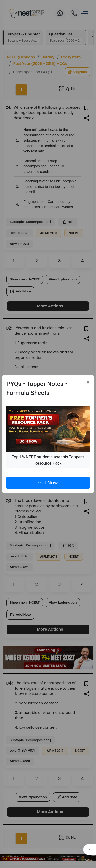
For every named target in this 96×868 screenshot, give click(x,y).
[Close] (88, 382)
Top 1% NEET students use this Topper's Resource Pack (48, 460)
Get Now (48, 483)
